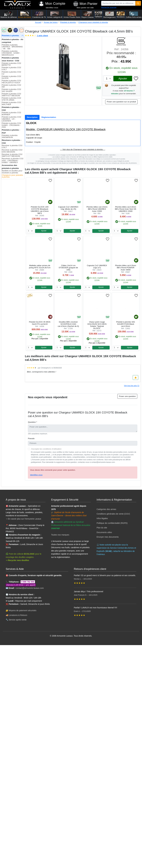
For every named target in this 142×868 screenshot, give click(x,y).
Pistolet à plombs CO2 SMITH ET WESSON (11, 95)
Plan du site (102, 528)
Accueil (38, 22)
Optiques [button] (98, 15)
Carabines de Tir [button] (39, 15)
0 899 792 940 (28, 582)
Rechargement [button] (109, 15)
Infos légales (102, 518)
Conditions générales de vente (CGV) (113, 514)
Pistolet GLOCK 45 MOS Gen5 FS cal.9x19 (40, 323)
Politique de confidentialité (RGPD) (112, 523)
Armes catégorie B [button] (55, 15)
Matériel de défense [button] (9, 15)
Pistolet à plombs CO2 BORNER (11, 114)
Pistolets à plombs (68, 22)
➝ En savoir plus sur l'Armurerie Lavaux (24, 519)
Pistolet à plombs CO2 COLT (11, 68)
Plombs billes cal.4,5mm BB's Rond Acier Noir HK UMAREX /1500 (126, 209)
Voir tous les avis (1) (132, 386)
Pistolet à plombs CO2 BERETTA (11, 64)
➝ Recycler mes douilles (17, 560)
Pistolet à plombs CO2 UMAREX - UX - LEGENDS (11, 119)
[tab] (32, 117)
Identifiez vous (52, 8)
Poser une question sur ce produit (121, 102)
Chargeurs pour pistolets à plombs (93, 22)
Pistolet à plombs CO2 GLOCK (11, 77)
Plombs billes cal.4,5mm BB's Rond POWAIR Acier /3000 (126, 268)
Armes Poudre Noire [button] (72, 15)
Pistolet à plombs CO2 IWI (11, 86)
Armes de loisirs (51, 22)
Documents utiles (104, 532)
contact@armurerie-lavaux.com (30, 588)
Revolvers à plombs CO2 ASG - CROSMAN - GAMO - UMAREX (13, 160)
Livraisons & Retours (18, 615)
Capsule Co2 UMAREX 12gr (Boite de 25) (68, 208)
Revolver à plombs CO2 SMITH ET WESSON (12, 155)
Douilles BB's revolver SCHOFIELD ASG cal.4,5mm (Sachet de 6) (68, 324)
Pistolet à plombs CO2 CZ (11, 73)
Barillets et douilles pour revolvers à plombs (12, 172)
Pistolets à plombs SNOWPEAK (10, 136)
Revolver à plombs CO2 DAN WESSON (12, 151)
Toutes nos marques (60, 535)
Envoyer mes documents (108, 537)
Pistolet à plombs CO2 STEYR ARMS (11, 99)
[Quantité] (138, 3)
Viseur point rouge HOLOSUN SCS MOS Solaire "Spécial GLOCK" (97, 325)
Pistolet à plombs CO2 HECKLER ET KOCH (11, 82)
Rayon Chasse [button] (88, 15)
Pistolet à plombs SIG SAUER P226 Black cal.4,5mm (126, 324)
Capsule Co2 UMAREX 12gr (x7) (97, 267)
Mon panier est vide (85, 8)
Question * (32, 422)
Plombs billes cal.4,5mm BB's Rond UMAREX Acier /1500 (97, 209)
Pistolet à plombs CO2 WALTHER (11, 103)
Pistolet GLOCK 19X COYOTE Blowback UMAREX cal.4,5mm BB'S (40, 210)
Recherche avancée (109, 7)
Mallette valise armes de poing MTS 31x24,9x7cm (40, 267)
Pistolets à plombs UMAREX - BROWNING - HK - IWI (12, 47)
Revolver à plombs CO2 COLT (12, 146)
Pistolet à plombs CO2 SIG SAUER (11, 90)
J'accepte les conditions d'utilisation (46, 449)
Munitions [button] (121, 15)
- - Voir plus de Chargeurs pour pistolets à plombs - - (83, 149)
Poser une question (127, 396)
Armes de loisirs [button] (24, 15)
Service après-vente (18, 620)
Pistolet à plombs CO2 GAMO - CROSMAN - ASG (11, 125)
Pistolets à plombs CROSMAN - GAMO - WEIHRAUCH (11, 53)
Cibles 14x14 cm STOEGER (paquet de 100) (68, 268)
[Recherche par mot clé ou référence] (118, 3)
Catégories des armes (106, 509)
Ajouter (123, 78)
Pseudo (31, 438)
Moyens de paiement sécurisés (23, 610)
